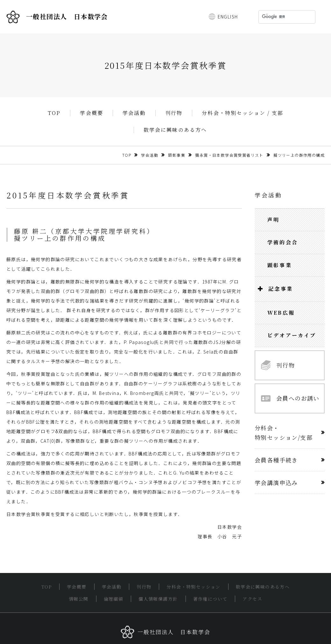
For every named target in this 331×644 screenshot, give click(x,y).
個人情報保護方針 (158, 599)
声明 (273, 220)
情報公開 (79, 599)
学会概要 (92, 113)
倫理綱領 (114, 599)
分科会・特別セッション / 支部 (243, 113)
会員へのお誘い (290, 398)
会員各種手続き (276, 460)
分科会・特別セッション (193, 587)
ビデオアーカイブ (292, 335)
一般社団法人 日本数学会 (57, 17)
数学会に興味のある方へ (175, 130)
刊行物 (174, 113)
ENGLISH (228, 17)
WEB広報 (281, 313)
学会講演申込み (276, 483)
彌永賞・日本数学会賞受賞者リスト (229, 155)
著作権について (210, 599)
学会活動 (134, 113)
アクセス (252, 599)
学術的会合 (283, 242)
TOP (54, 113)
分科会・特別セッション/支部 (284, 433)
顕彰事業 (177, 155)
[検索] (279, 17)
